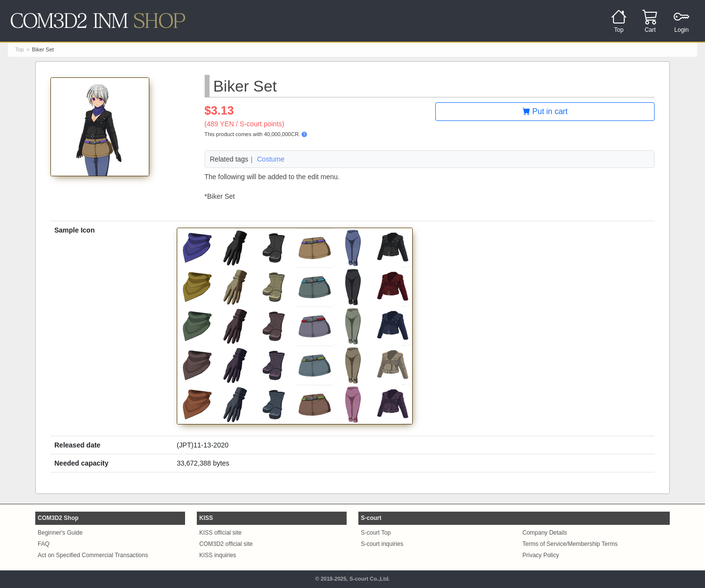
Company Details (545, 533)
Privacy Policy (541, 555)
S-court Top (376, 533)
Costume (271, 159)
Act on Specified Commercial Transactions (93, 555)
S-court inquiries (382, 544)
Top (20, 49)
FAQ (44, 544)
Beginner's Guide (60, 533)
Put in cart (545, 111)
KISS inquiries (218, 555)
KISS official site (220, 533)
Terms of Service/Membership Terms (570, 544)
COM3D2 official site (226, 544)
